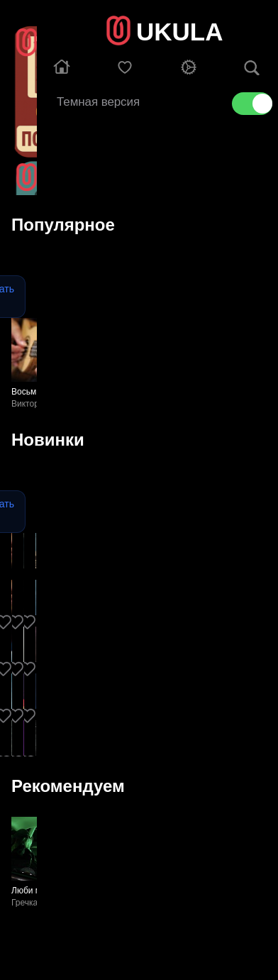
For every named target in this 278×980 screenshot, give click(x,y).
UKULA (179, 32)
